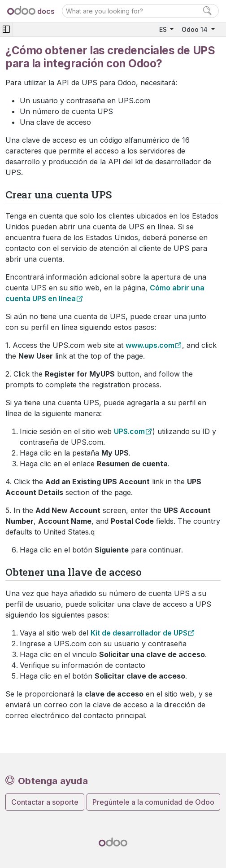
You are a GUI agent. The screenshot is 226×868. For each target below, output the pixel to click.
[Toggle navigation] (6, 29)
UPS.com (129, 431)
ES (164, 29)
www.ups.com (150, 345)
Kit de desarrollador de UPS (139, 633)
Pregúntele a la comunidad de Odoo (153, 802)
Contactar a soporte (45, 802)
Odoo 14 (196, 29)
